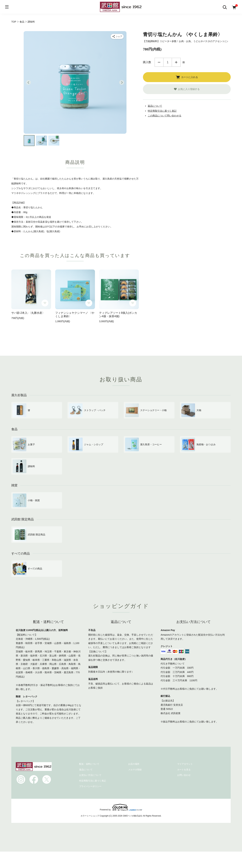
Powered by (121, 807)
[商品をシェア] (117, 36)
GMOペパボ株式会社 (133, 816)
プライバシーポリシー (90, 786)
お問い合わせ (184, 775)
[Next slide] (122, 82)
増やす (176, 62)
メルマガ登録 (135, 770)
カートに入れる (187, 77)
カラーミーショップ (90, 816)
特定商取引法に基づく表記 (162, 111)
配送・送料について (89, 764)
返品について (155, 106)
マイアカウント (185, 764)
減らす (159, 62)
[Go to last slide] (28, 82)
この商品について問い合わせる (165, 116)
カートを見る (184, 770)
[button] (29, 141)
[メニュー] (7, 7)
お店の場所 (134, 764)
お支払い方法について (90, 775)
